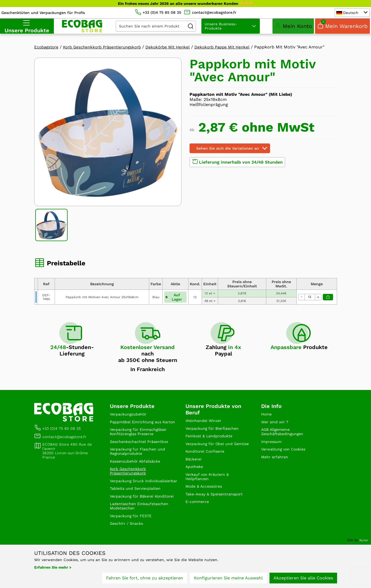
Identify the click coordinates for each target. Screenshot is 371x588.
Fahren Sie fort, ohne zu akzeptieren (145, 579)
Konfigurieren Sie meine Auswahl (228, 579)
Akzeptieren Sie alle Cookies (303, 579)
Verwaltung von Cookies (286, 468)
